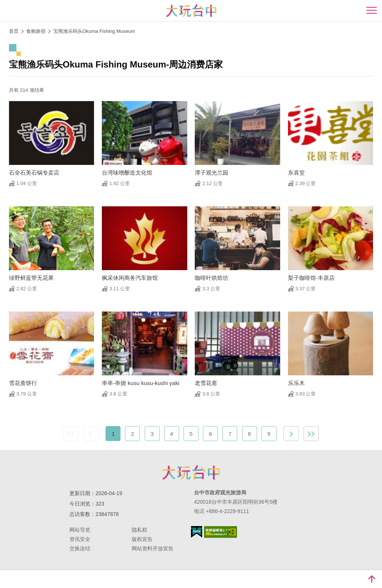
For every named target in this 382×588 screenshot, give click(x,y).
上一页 (91, 434)
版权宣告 (142, 539)
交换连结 (80, 548)
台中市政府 (191, 472)
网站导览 (80, 530)
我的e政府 (197, 532)
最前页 (71, 434)
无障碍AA (221, 532)
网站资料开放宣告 (153, 548)
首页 (14, 31)
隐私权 (140, 530)
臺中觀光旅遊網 (191, 11)
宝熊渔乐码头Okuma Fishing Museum (94, 31)
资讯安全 (80, 539)
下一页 (291, 434)
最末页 (311, 434)
